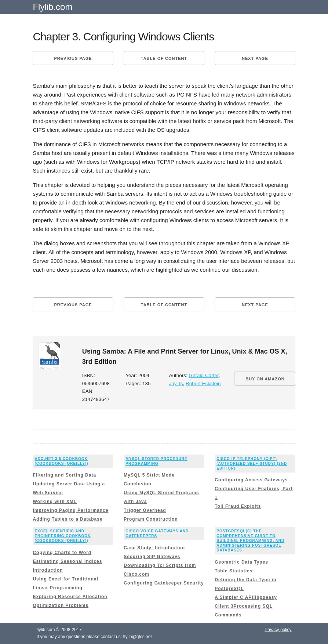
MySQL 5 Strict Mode (149, 475)
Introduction (48, 570)
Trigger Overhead (145, 510)
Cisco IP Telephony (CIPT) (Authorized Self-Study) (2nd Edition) (252, 464)
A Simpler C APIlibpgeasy (246, 597)
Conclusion (137, 484)
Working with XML (55, 502)
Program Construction (151, 519)
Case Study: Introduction (154, 548)
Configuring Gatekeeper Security (164, 583)
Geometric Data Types (241, 562)
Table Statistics (234, 571)
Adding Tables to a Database (68, 519)
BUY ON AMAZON (265, 379)
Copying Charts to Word (62, 553)
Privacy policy (278, 630)
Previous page (73, 58)
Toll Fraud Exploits (238, 506)
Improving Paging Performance (70, 510)
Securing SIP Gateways (152, 557)
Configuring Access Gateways (251, 480)
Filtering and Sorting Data (64, 475)
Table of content (164, 58)
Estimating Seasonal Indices (67, 561)
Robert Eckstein (203, 383)
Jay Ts (176, 383)
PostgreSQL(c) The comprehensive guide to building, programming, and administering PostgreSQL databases (250, 541)
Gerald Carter (204, 375)
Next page (255, 58)
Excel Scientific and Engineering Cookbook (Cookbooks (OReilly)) (63, 536)
